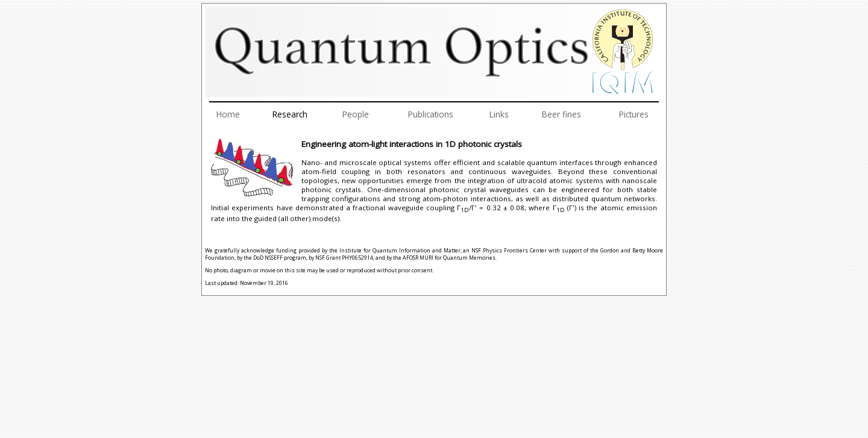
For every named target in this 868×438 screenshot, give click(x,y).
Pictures (634, 114)
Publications (431, 114)
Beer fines (561, 114)
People (356, 114)
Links (499, 114)
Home (228, 114)
